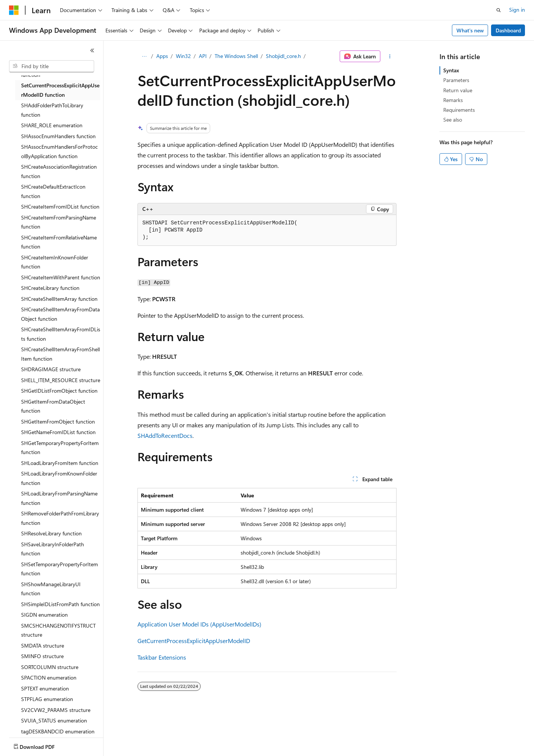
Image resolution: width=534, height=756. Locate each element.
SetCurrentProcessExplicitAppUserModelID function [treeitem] (60, 90)
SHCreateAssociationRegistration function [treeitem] (59, 171)
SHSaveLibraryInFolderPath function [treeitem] (53, 549)
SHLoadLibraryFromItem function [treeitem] (60, 463)
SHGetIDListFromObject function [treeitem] (59, 391)
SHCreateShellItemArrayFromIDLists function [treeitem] (61, 334)
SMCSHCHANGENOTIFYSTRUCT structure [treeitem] (58, 630)
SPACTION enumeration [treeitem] (49, 678)
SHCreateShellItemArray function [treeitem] (59, 299)
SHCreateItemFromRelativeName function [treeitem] (59, 242)
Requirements (459, 110)
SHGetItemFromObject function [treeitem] (58, 421)
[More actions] (390, 56)
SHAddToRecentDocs (165, 435)
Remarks (453, 100)
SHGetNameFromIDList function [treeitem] (58, 432)
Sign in (517, 10)
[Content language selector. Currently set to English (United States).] (43, 745)
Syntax (451, 70)
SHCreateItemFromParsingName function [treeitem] (59, 222)
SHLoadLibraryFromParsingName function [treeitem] (59, 498)
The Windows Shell (236, 56)
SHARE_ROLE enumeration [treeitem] (52, 125)
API (203, 56)
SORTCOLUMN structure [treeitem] (50, 667)
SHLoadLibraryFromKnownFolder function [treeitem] (59, 478)
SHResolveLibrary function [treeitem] (51, 533)
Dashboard (508, 30)
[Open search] (499, 10)
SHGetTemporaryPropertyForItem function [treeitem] (60, 448)
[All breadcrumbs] (144, 56)
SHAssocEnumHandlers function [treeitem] (58, 136)
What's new (470, 30)
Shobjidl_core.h (283, 56)
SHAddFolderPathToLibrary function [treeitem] (52, 110)
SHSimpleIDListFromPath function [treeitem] (60, 604)
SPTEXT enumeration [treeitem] (45, 688)
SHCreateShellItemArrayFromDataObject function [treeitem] (60, 314)
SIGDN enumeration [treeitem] (44, 615)
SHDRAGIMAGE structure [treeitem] (51, 369)
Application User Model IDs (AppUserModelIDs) (199, 624)
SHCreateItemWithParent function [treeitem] (61, 277)
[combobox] (52, 66)
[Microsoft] (14, 10)
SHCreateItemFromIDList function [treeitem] (60, 207)
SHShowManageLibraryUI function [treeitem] (51, 589)
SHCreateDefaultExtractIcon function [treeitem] (53, 191)
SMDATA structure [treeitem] (43, 645)
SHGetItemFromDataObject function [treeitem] (53, 406)
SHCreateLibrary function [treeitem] (50, 288)
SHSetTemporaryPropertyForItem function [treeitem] (60, 569)
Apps (162, 56)
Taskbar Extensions (162, 657)
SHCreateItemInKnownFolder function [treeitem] (55, 262)
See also (453, 120)
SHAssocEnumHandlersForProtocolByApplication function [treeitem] (60, 151)
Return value (458, 90)
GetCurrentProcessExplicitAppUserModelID (194, 641)
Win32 (183, 56)
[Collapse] (92, 50)
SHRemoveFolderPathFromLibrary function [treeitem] (60, 518)
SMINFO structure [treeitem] (42, 656)
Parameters (456, 80)
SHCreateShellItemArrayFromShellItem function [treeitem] (60, 354)
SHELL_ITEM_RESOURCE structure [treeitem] (61, 380)
